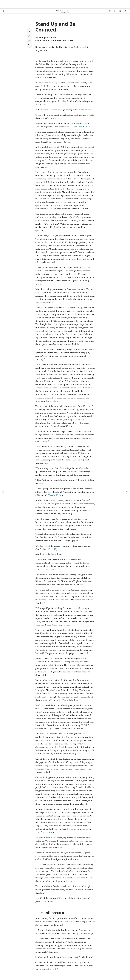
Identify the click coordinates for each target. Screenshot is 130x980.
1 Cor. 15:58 (49, 570)
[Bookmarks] (115, 11)
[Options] (125, 11)
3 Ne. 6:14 (48, 832)
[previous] (3, 492)
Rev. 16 (86, 127)
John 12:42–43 (49, 549)
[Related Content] (120, 11)
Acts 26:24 (78, 460)
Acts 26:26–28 (55, 495)
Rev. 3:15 (78, 127)
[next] (127, 492)
